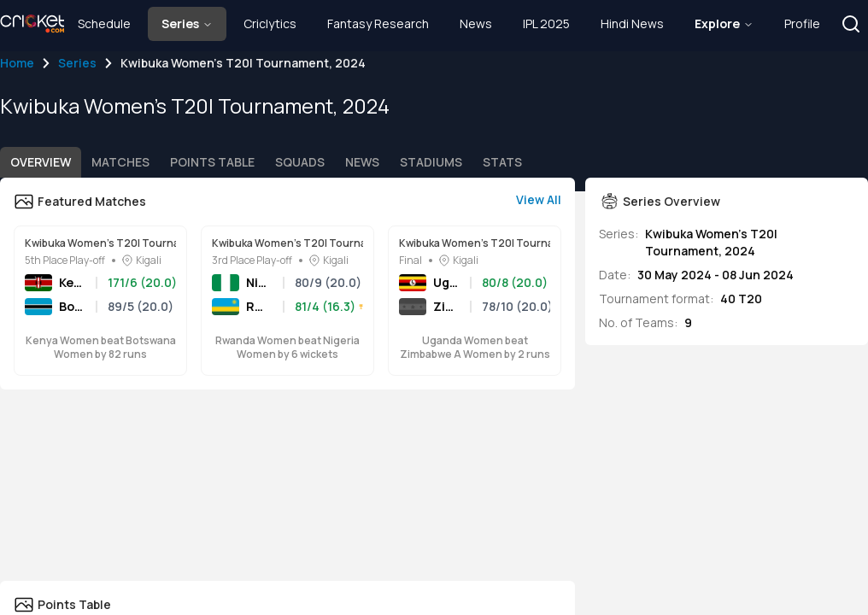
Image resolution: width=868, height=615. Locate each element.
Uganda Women (446, 282)
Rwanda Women (259, 306)
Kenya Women (72, 282)
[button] (851, 24)
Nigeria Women (259, 282)
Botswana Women (72, 306)
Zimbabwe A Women (446, 306)
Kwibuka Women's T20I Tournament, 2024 (100, 243)
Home (17, 63)
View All (539, 199)
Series (77, 63)
